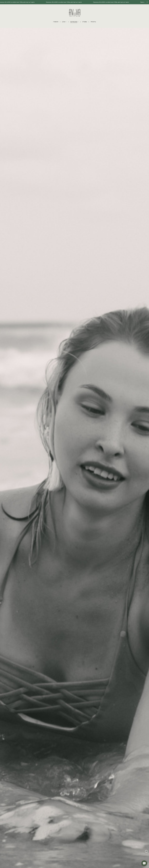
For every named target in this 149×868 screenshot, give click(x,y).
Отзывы (85, 22)
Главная (56, 22)
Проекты (93, 22)
